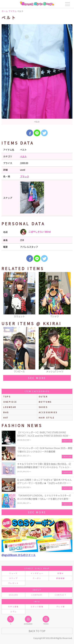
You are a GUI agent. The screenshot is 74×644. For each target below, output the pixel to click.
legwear (10, 407)
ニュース (13, 573)
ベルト (23, 156)
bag (6, 412)
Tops (7, 396)
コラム (13, 612)
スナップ (13, 578)
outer (43, 396)
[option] (37, 74)
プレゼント (13, 583)
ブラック (25, 176)
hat (6, 418)
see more (37, 378)
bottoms (45, 402)
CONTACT (61, 595)
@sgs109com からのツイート (19, 555)
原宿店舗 (61, 578)
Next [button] (68, 295)
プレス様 (61, 607)
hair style (47, 418)
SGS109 (13, 595)
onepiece (10, 402)
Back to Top (37, 631)
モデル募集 (13, 607)
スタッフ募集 (37, 607)
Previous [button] (6, 295)
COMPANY (37, 595)
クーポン (37, 578)
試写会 (61, 573)
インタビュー (37, 573)
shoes (43, 407)
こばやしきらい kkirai (35, 232)
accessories (48, 412)
